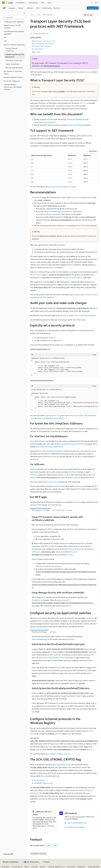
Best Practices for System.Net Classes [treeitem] (13, 73)
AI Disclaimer (6, 867)
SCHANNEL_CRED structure (43, 783)
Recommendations (37, 49)
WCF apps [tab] (53, 632)
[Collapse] (24, 13)
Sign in (97, 3)
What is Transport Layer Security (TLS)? (44, 41)
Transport (74, 552)
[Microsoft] (4, 3)
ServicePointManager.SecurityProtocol (60, 211)
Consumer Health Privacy (56, 867)
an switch (62, 765)
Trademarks (81, 867)
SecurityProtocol (53, 482)
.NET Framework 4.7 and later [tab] (41, 510)
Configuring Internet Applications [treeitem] (14, 22)
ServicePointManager (37, 441)
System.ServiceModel (75, 125)
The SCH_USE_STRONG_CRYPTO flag (54, 657)
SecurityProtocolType (83, 790)
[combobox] (14, 17)
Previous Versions (17, 867)
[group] (64, 400)
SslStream (34, 469)
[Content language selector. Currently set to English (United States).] (11, 862)
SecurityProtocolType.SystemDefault (48, 214)
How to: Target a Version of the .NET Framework (79, 315)
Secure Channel (39, 780)
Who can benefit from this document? (43, 44)
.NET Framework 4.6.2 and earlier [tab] (62, 510)
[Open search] (92, 3)
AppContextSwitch (64, 600)
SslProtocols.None (64, 475)
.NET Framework (48, 15)
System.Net (50, 119)
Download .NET (93, 8)
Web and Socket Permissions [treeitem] (14, 68)
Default (33, 477)
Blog (26, 867)
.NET (38, 15)
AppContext (37, 618)
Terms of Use (71, 867)
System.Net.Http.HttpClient (76, 119)
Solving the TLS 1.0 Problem (72, 277)
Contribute (35, 867)
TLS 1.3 (82, 103)
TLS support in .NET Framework (41, 46)
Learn (32, 15)
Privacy (42, 867)
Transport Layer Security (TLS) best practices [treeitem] (15, 56)
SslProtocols (34, 475)
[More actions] (96, 15)
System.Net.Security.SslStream (44, 122)
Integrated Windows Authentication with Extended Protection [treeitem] (13, 87)
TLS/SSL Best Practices (52, 66)
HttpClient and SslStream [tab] (39, 632)
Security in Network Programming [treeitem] (11, 50)
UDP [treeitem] (5, 41)
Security (70, 555)
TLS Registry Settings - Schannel (59, 754)
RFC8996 (62, 91)
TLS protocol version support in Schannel (62, 187)
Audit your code (76, 197)
